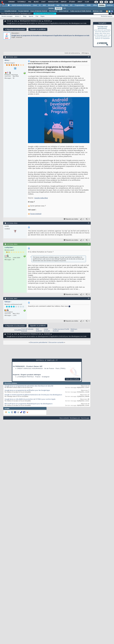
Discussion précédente (39, 343)
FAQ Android (53, 11)
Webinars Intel (98, 11)
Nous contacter (64, 418)
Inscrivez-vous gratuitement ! (45, 14)
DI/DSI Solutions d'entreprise (21, 5)
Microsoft (51, 5)
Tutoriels (21, 2)
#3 (89, 244)
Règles (43, 16)
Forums (11, 2)
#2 (89, 223)
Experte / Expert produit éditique (27, 375)
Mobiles (102, 5)
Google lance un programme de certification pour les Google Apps (27, 390)
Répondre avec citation (71, 219)
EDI (71, 5)
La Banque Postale (25, 377)
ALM (44, 5)
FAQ (29, 2)
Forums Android (23, 11)
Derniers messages (7, 16)
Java (58, 5)
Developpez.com (75, 418)
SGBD (89, 5)
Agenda (31, 16)
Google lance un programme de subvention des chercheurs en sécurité (29, 386)
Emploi (63, 2)
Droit (80, 2)
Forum (9, 21)
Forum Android (36, 214)
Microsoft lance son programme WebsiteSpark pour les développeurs (28, 404)
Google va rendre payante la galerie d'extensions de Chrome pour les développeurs (33, 395)
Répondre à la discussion (15, 29)
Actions (17, 16)
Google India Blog (41, 198)
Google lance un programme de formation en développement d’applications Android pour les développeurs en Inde (50, 36)
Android (59, 8)
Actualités (18, 330)
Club (87, 2)
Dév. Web (65, 5)
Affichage (85, 53)
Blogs (36, 2)
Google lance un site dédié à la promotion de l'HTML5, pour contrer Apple (30, 399)
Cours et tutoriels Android (39, 11)
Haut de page (85, 418)
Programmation (80, 5)
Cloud (35, 5)
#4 (89, 298)
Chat (43, 2)
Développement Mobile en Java (31, 21)
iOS (65, 8)
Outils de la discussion (72, 53)
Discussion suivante (56, 343)
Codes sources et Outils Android (81, 11)
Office (95, 5)
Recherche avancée (107, 16)
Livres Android (64, 11)
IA (40, 5)
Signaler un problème (38, 29)
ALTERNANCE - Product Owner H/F (28, 366)
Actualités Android (10, 11)
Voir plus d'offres (73, 379)
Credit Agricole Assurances (30, 368)
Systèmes (110, 5)
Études (72, 2)
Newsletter (53, 2)
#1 (89, 57)
